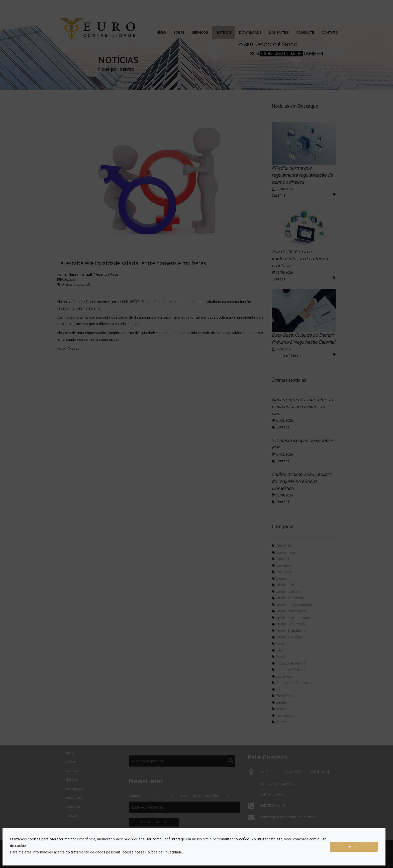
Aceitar (354, 847)
